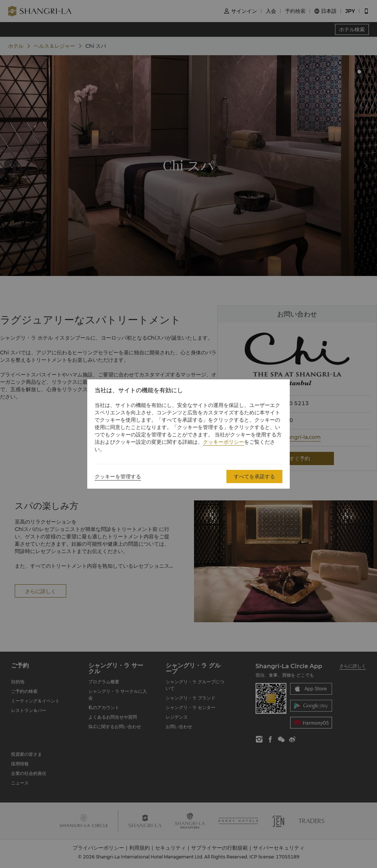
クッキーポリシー (223, 442)
